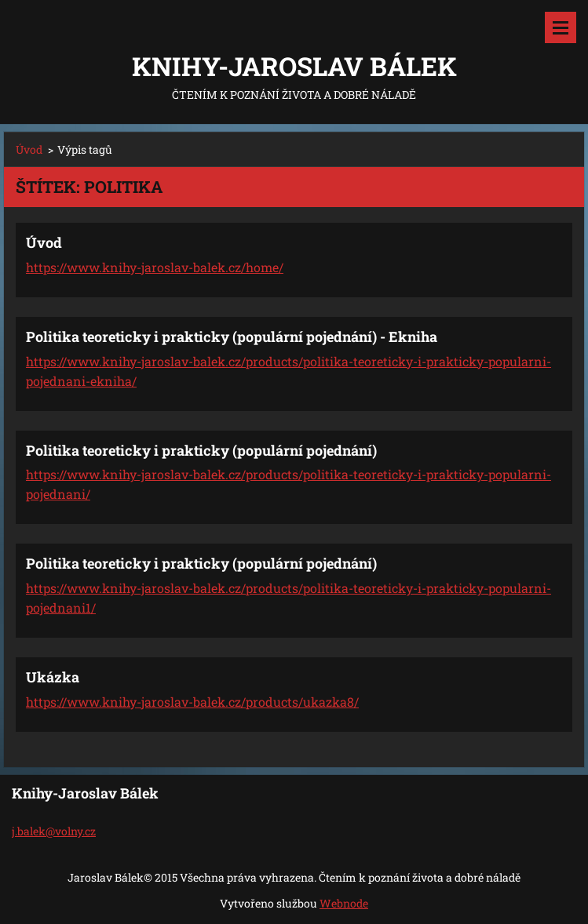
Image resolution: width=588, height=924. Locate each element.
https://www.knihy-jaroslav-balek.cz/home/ (155, 267)
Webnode (344, 903)
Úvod (29, 149)
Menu (561, 27)
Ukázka (53, 677)
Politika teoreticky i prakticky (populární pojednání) (201, 450)
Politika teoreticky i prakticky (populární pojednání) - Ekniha (232, 336)
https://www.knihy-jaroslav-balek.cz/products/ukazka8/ (192, 702)
